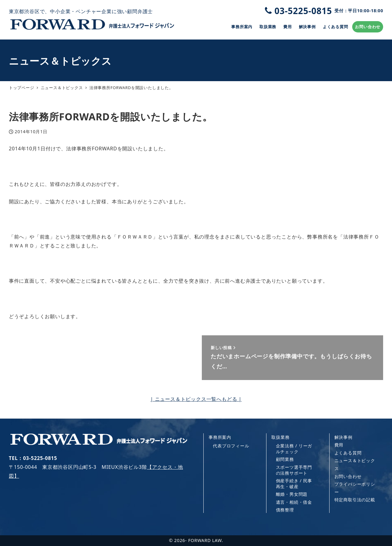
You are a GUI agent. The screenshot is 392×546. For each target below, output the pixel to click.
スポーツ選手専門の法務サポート (294, 470)
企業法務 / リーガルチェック (294, 448)
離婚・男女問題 (292, 494)
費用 (339, 445)
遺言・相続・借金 (294, 502)
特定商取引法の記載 (355, 500)
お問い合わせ (348, 476)
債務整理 (285, 510)
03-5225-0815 (324, 11)
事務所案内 (220, 437)
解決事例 (343, 437)
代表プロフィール (231, 446)
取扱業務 (280, 437)
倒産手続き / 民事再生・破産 (294, 483)
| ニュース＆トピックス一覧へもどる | (196, 399)
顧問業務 (285, 459)
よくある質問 (348, 453)
